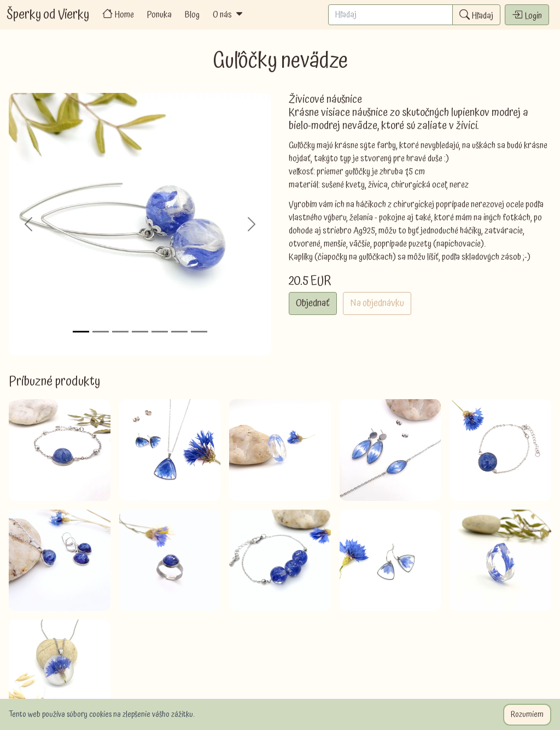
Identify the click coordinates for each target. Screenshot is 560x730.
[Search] (390, 15)
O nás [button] (229, 15)
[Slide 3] (120, 332)
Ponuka (159, 15)
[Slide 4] (140, 332)
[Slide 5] (160, 332)
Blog (192, 15)
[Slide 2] (101, 332)
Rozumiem (527, 715)
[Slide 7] (199, 332)
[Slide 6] (179, 332)
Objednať (313, 303)
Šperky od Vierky (48, 15)
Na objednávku (377, 303)
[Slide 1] (81, 332)
